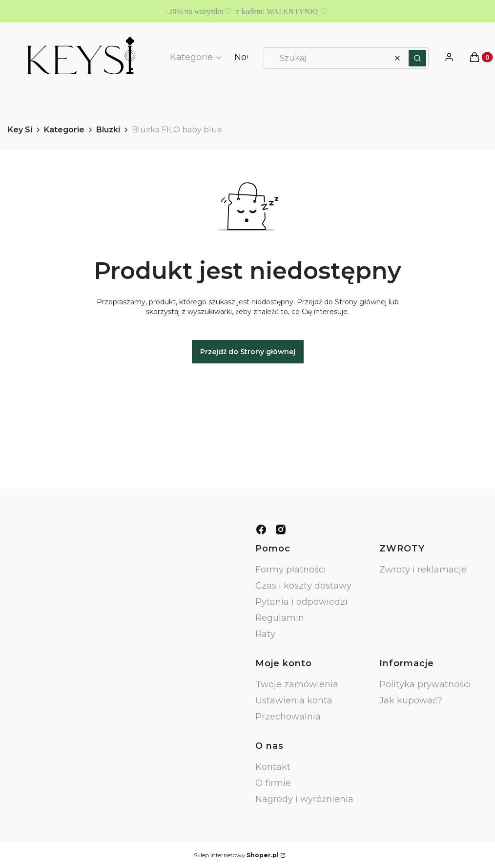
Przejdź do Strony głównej (248, 352)
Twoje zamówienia (297, 684)
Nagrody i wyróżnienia (304, 799)
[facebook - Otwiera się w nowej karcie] (261, 529)
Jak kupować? (411, 700)
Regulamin (280, 618)
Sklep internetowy (236, 855)
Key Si (20, 130)
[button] (417, 58)
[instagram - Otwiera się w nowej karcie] (281, 529)
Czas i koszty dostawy (303, 586)
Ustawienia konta (294, 700)
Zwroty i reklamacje (423, 570)
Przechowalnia (288, 717)
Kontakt (273, 767)
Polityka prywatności (425, 684)
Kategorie (64, 130)
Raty (265, 634)
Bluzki (108, 130)
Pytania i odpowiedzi (301, 602)
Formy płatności (291, 570)
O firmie (273, 783)
